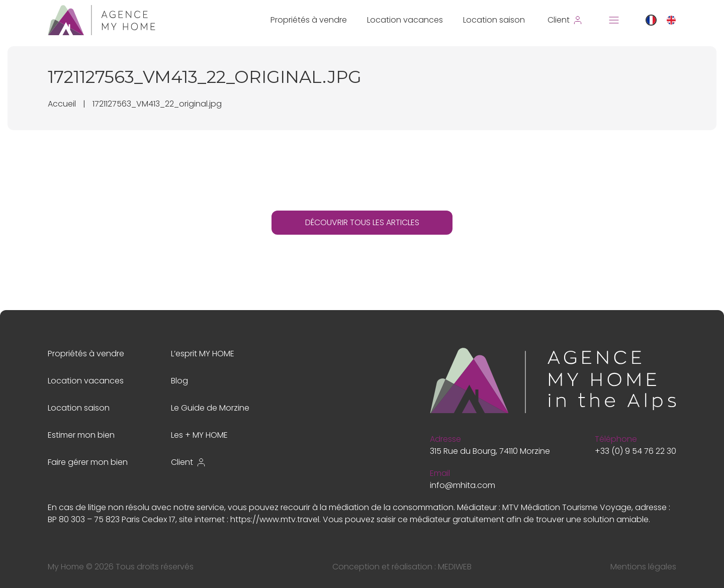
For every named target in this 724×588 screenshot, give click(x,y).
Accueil (62, 104)
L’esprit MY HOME (203, 354)
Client (189, 462)
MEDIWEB (455, 567)
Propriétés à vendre (309, 20)
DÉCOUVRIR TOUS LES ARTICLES (362, 222)
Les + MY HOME (199, 435)
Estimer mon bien (81, 435)
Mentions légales (643, 567)
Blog (179, 381)
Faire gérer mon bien (88, 462)
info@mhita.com (463, 485)
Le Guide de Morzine (210, 408)
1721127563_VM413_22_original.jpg (157, 104)
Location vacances (405, 20)
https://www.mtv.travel (275, 519)
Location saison (494, 20)
